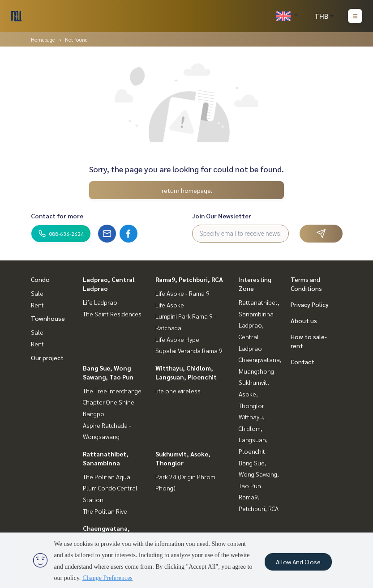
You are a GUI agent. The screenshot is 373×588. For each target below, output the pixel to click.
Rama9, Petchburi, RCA (189, 279)
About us (304, 320)
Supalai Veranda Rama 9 (189, 350)
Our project (47, 358)
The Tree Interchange (112, 391)
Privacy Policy (310, 304)
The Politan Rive (105, 511)
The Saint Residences (112, 314)
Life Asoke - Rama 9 (182, 293)
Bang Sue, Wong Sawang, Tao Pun (259, 474)
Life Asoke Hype (177, 339)
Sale (37, 293)
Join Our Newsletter (222, 216)
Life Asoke (170, 305)
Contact (302, 362)
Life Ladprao (100, 302)
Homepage (43, 39)
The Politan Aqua (107, 477)
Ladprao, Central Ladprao (251, 336)
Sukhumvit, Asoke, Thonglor (254, 394)
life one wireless (178, 391)
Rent (37, 305)
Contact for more (57, 216)
